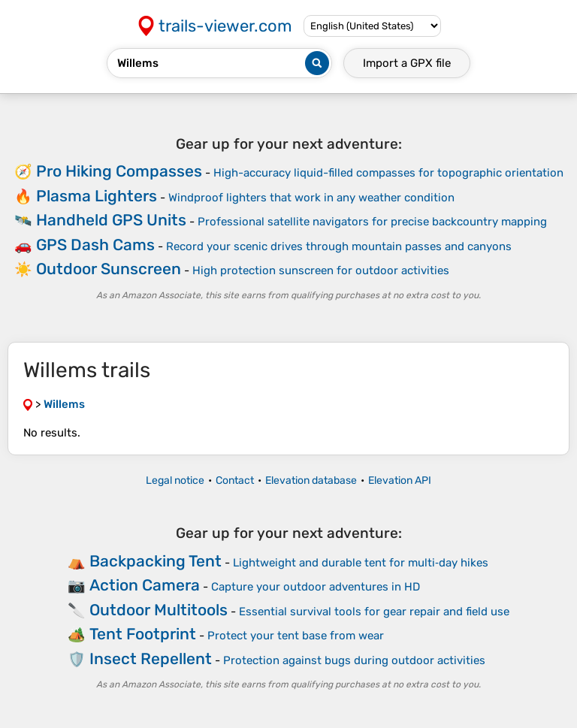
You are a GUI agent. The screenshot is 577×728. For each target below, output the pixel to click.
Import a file (407, 63)
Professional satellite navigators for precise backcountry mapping (372, 222)
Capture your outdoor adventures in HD (316, 587)
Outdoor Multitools (159, 610)
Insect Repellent (151, 659)
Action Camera (145, 585)
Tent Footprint (143, 634)
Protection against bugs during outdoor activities (354, 660)
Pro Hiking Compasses (119, 171)
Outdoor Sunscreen (109, 269)
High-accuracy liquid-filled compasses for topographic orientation (388, 173)
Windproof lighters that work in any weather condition (311, 198)
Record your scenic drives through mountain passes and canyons (339, 246)
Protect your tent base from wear (296, 636)
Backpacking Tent (156, 561)
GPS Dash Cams (95, 245)
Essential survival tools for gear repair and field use (374, 612)
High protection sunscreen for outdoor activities (321, 270)
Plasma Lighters (97, 196)
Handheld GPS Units (111, 220)
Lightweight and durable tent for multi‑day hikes (361, 563)
